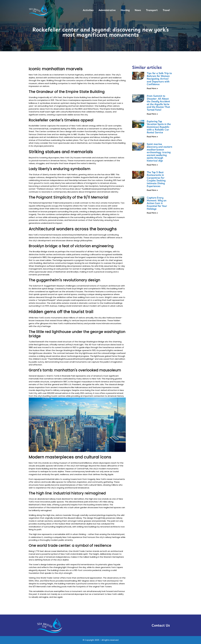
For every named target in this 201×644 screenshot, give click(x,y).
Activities (88, 10)
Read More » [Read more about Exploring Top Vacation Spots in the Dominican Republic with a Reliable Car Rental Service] (152, 137)
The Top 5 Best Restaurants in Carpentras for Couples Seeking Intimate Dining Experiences (156, 179)
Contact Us (161, 625)
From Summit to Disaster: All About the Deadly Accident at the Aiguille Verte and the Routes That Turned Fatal (158, 103)
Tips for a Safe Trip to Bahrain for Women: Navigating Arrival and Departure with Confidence (159, 79)
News (138, 10)
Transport (152, 10)
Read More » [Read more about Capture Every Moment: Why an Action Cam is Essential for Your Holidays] (152, 213)
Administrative (107, 10)
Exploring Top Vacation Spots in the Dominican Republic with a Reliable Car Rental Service (159, 127)
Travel (166, 10)
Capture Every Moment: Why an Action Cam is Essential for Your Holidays (157, 203)
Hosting (125, 10)
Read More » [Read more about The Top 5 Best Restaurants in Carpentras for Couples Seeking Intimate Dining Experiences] (152, 190)
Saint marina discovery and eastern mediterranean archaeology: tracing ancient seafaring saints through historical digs (159, 152)
